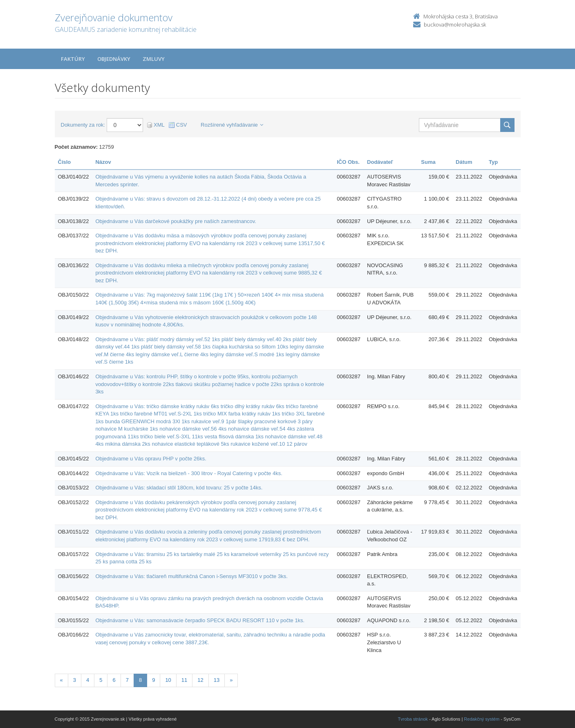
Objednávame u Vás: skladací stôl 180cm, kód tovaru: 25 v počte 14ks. (179, 488)
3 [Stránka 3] (75, 680)
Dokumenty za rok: (83, 125)
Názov (103, 162)
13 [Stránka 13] (217, 680)
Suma (428, 162)
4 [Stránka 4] (88, 680)
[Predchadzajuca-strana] (62, 680)
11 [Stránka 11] (184, 680)
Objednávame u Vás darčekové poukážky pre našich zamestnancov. (176, 221)
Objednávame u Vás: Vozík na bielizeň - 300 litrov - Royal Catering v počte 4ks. (189, 473)
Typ (493, 162)
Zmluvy (154, 59)
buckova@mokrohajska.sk (455, 25)
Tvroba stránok (413, 719)
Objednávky (114, 59)
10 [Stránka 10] (168, 680)
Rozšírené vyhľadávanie (232, 125)
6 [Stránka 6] (114, 680)
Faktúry (73, 59)
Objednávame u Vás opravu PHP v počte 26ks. (151, 459)
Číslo (65, 162)
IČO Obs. (348, 162)
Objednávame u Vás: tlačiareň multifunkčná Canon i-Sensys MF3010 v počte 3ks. (191, 576)
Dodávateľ (380, 162)
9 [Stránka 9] (153, 680)
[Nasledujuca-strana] (231, 680)
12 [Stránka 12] (200, 680)
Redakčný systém (482, 719)
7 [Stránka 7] (127, 680)
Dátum (464, 162)
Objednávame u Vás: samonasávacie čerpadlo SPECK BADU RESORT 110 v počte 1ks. (200, 620)
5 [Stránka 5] (101, 680)
